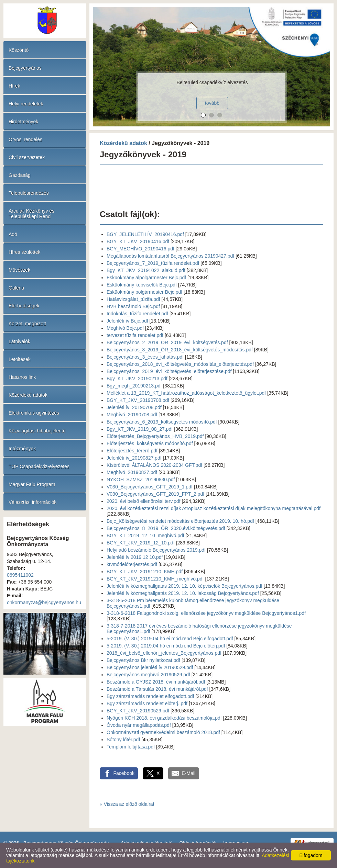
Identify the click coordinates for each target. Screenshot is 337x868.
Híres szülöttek (25, 252)
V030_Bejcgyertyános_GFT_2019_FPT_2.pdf (155, 494)
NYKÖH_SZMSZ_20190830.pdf (141, 480)
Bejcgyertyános (25, 68)
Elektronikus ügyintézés (34, 413)
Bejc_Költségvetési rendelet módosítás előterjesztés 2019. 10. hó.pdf (180, 521)
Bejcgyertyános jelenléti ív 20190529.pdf (150, 667)
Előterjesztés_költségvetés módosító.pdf (150, 443)
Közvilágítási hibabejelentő (37, 431)
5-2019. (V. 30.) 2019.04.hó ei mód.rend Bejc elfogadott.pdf (170, 639)
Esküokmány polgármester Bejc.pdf (144, 292)
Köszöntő (19, 50)
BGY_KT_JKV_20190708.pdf (138, 400)
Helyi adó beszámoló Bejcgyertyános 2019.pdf (156, 550)
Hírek (14, 86)
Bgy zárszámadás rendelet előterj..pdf (147, 703)
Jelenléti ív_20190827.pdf (134, 458)
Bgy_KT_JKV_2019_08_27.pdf (140, 429)
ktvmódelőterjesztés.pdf (132, 564)
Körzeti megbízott (27, 324)
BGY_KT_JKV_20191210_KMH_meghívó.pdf (155, 579)
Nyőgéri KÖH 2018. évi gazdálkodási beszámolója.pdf (164, 718)
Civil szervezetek (27, 157)
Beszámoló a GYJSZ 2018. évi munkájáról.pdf (156, 682)
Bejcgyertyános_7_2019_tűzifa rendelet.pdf (153, 263)
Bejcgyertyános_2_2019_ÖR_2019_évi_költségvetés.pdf (167, 342)
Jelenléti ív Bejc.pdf (127, 321)
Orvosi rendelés (25, 139)
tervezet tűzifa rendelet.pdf (135, 335)
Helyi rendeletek (26, 104)
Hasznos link (22, 377)
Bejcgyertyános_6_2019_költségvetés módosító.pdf (162, 422)
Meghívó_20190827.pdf (132, 472)
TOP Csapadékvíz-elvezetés (39, 466)
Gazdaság (20, 175)
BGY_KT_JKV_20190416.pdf (138, 241)
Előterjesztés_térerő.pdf (132, 451)
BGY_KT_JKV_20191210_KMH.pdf (145, 572)
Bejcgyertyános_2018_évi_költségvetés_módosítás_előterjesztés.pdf (180, 364)
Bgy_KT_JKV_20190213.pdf (137, 379)
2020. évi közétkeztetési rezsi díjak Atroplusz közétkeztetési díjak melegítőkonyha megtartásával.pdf (214, 508)
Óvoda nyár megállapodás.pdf (139, 725)
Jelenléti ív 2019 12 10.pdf (135, 557)
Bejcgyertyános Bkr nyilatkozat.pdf (143, 660)
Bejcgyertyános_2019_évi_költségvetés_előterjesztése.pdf (169, 371)
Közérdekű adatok (28, 395)
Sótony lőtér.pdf (123, 740)
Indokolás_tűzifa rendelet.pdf (137, 314)
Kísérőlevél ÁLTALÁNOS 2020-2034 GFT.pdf (154, 465)
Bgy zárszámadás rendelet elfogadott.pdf (150, 696)
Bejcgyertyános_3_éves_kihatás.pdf (145, 357)
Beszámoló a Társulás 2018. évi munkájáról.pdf (157, 689)
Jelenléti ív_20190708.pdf (134, 407)
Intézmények (22, 449)
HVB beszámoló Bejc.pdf (133, 306)
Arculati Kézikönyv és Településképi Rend (31, 214)
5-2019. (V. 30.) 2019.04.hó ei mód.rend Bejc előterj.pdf (166, 646)
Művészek (19, 270)
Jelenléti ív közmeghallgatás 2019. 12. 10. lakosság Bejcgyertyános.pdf (183, 593)
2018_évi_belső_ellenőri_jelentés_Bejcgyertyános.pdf (164, 653)
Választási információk (32, 502)
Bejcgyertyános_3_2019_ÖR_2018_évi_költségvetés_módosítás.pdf (180, 350)
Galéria (16, 288)
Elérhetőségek (24, 306)
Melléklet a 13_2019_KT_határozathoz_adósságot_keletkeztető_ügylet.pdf (186, 393)
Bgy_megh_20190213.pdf (134, 386)
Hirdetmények (23, 122)
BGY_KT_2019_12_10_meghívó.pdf (145, 536)
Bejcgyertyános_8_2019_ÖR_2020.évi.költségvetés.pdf (166, 528)
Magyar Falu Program (32, 484)
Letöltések (20, 359)
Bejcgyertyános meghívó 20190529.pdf (148, 675)
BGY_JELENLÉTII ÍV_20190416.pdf (145, 234)
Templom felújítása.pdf (131, 747)
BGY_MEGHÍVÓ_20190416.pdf (140, 249)
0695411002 (20, 575)
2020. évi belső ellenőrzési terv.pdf (144, 501)
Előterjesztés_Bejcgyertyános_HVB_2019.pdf (155, 436)
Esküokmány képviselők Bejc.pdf (142, 285)
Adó (13, 234)
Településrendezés (29, 193)
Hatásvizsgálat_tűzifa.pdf (133, 299)
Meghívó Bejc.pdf (125, 328)
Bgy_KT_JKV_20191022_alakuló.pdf (146, 270)
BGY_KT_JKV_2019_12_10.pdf (141, 543)
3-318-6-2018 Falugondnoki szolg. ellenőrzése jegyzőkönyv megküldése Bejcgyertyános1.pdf (206, 613)
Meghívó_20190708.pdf (132, 415)
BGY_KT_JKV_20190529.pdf (138, 711)
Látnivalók (19, 341)
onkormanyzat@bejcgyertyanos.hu (44, 602)
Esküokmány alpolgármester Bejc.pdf (146, 278)
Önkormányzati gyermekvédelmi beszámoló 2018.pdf (163, 732)
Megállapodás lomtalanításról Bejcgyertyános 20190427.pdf (170, 256)
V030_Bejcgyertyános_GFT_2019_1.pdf (150, 487)
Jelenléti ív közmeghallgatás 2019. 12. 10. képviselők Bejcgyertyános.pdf (184, 586)
